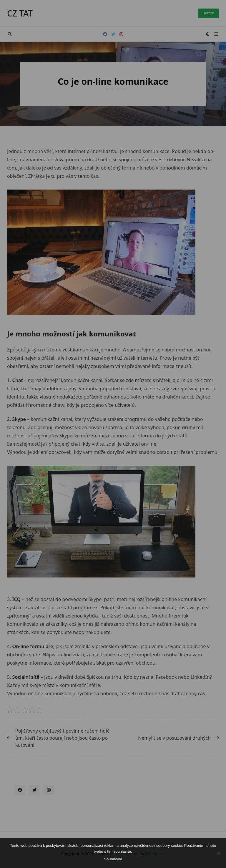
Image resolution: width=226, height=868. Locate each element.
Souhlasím (113, 859)
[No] (219, 853)
